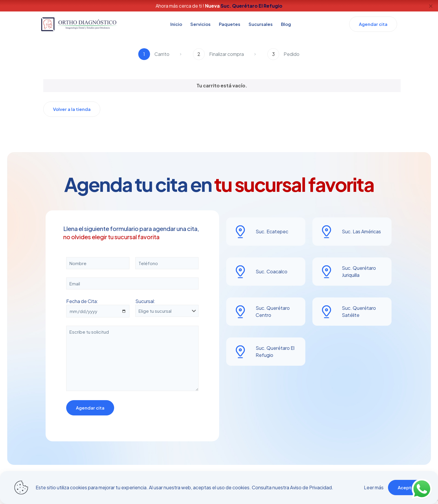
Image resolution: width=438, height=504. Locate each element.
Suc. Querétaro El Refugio (252, 6)
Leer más (374, 487)
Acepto (406, 487)
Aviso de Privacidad (311, 487)
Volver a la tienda (72, 109)
